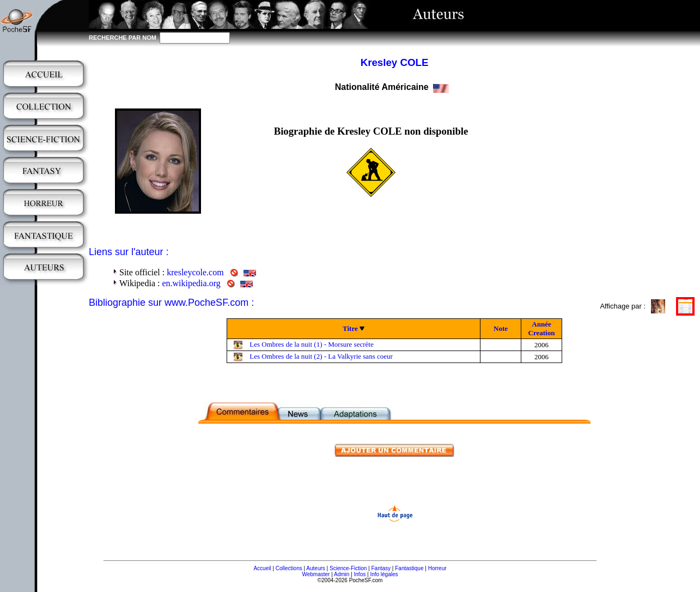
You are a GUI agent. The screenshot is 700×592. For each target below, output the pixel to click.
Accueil (262, 568)
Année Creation (542, 328)
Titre (350, 328)
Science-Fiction (348, 568)
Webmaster (316, 574)
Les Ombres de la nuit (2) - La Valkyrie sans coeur (321, 356)
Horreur (437, 568)
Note (501, 328)
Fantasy (381, 568)
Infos (360, 574)
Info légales (384, 574)
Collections (289, 568)
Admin (342, 574)
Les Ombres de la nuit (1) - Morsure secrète (311, 344)
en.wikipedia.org (191, 283)
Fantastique (409, 568)
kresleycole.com (195, 272)
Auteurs (315, 568)
